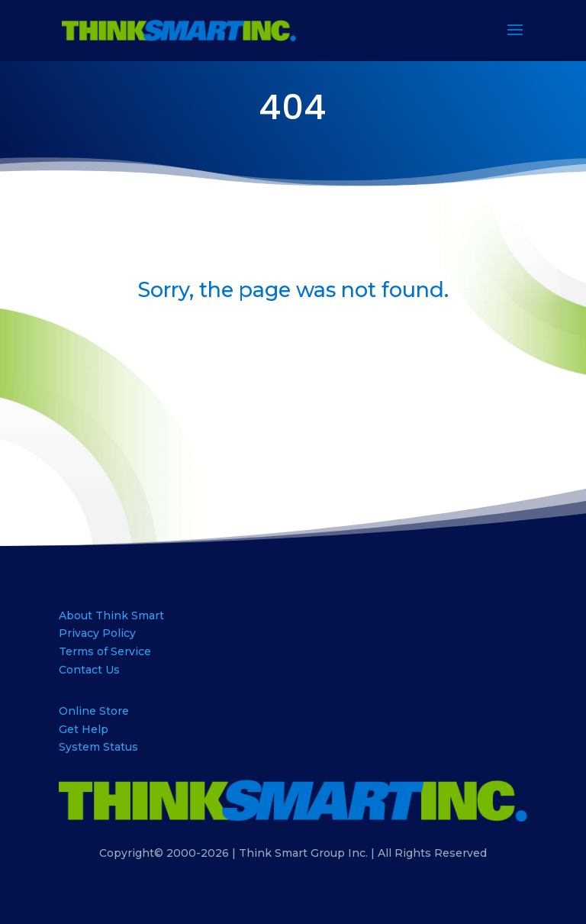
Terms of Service (105, 651)
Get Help (84, 729)
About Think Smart (111, 615)
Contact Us (89, 670)
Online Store (94, 711)
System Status (98, 747)
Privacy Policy (97, 633)
